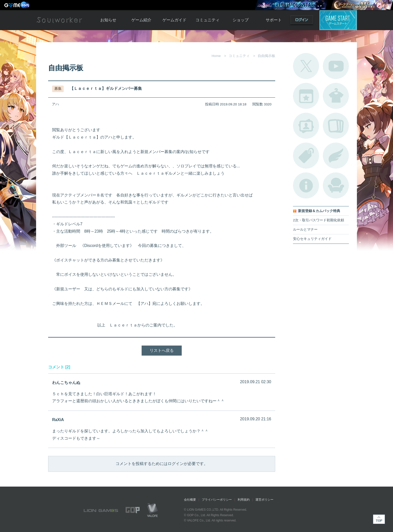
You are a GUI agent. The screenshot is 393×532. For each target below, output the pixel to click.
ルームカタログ (336, 185)
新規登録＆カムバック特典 (319, 211)
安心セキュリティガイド (312, 239)
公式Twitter (306, 66)
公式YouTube (336, 66)
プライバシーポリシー (217, 500)
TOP (379, 519)
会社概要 (190, 500)
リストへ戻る (162, 350)
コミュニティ (208, 20)
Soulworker (59, 20)
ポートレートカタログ (306, 126)
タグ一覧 (306, 156)
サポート (274, 20)
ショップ (241, 20)
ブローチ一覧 (336, 156)
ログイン (302, 21)
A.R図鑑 (336, 126)
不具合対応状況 (306, 185)
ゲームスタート (338, 20)
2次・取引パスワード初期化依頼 (319, 220)
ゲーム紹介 (141, 20)
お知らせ (108, 20)
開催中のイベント (306, 96)
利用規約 (244, 500)
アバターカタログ (336, 96)
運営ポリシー (264, 500)
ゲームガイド (174, 20)
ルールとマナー (305, 229)
